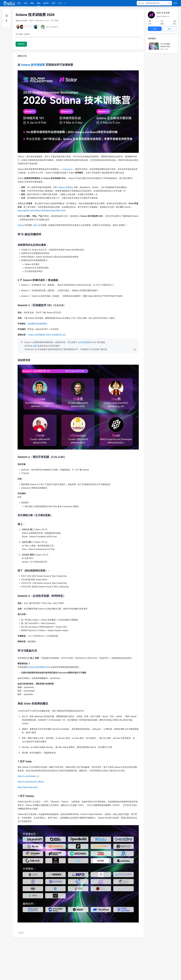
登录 (175, 3)
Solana (21, 225)
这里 (35, 346)
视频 (32, 3)
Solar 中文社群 (21, 21)
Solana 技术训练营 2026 (39, 667)
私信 (170, 29)
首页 (19, 3)
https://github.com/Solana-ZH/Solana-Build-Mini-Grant (42, 211)
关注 (155, 29)
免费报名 (21, 44)
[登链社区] (9, 3)
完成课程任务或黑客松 (37, 324)
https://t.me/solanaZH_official (31, 782)
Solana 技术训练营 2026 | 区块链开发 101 (47, 335)
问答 (53, 3)
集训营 (46, 3)
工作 (60, 3)
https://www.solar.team (28, 787)
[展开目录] (7, 18)
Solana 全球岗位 (66, 187)
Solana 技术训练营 (33, 65)
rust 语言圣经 (84, 342)
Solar (35, 225)
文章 (26, 3)
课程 (39, 3)
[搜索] (170, 3)
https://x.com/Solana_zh (28, 776)
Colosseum (68, 169)
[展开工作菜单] (65, 3)
